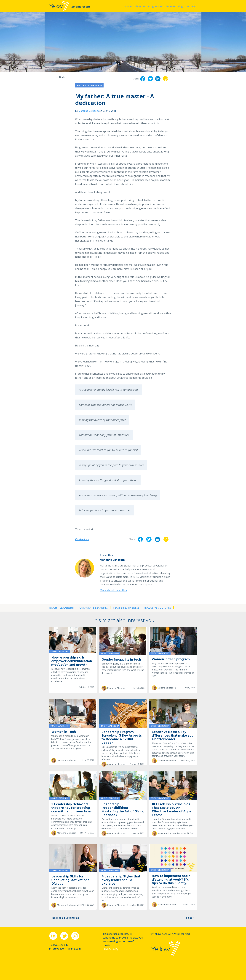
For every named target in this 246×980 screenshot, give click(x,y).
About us (140, 6)
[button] (155, 6)
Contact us (82, 539)
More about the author (114, 590)
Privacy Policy (110, 949)
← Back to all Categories (64, 918)
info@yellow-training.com (65, 949)
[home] (70, 6)
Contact (191, 6)
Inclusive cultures (158, 608)
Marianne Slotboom (89, 111)
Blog (180, 6)
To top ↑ (189, 918)
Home (128, 6)
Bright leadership (89, 85)
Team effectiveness (126, 608)
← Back (60, 77)
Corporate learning (94, 608)
